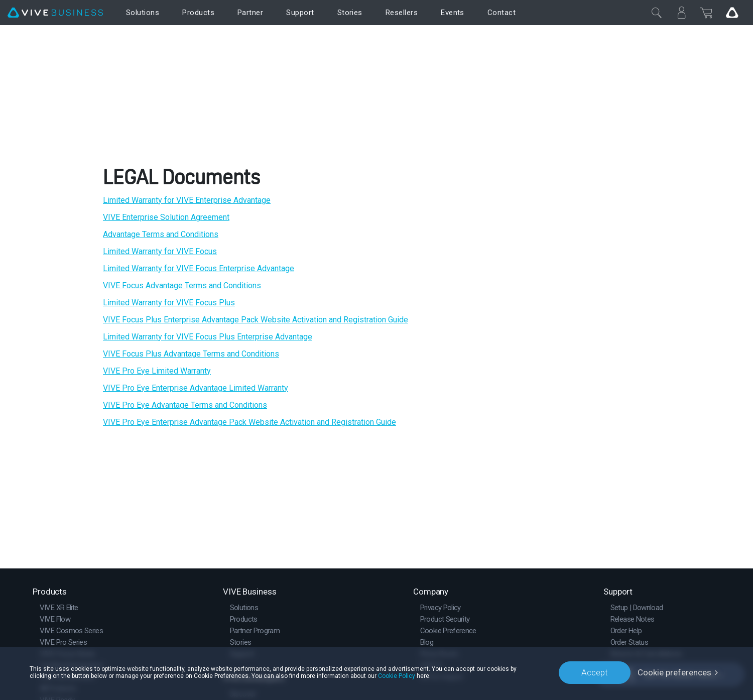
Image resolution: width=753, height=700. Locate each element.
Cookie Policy (397, 676)
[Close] (657, 13)
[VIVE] (55, 13)
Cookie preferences (674, 672)
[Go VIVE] (732, 13)
